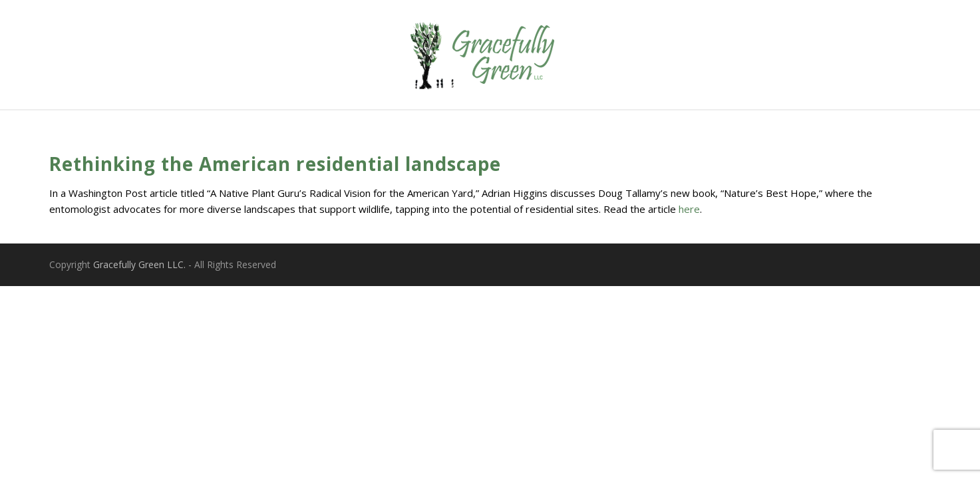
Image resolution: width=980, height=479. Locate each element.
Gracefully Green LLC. (139, 264)
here (689, 209)
